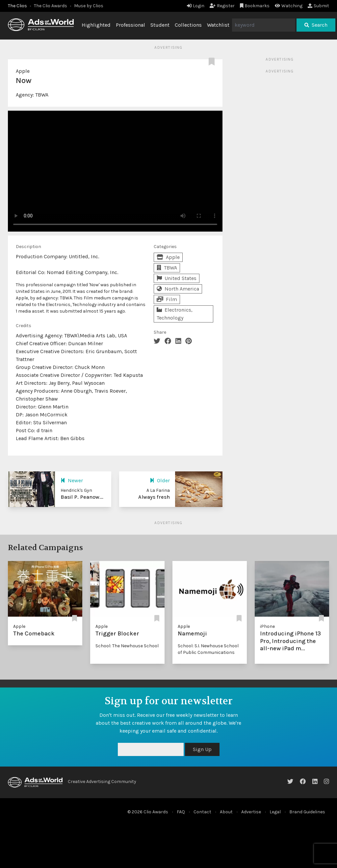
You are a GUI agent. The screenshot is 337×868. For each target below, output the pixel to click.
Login (196, 6)
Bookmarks (255, 6)
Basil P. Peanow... (82, 497)
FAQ (181, 812)
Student (160, 25)
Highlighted (96, 25)
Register (222, 6)
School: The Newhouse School (127, 646)
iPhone (267, 626)
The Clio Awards (51, 6)
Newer (72, 480)
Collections (188, 25)
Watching (289, 6)
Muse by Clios (89, 6)
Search (316, 25)
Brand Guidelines (307, 812)
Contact (202, 812)
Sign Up (202, 749)
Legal (275, 812)
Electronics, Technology (175, 314)
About (226, 812)
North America (178, 289)
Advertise (251, 812)
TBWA (42, 95)
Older (160, 480)
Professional (130, 25)
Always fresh (154, 497)
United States (177, 278)
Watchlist (218, 25)
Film (167, 299)
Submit (318, 6)
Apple (23, 71)
